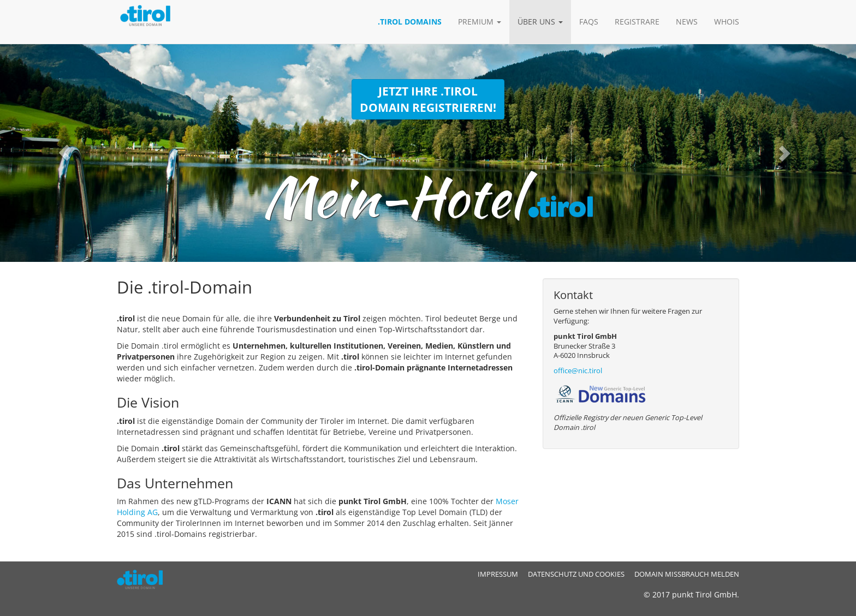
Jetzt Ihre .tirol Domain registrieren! (428, 99)
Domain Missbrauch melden (687, 574)
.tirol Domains (410, 22)
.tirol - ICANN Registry (144, 579)
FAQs (589, 22)
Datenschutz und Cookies (576, 574)
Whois (727, 22)
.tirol (155, 22)
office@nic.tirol (578, 371)
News (687, 22)
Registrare (637, 22)
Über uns (540, 22)
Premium (480, 22)
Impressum (498, 574)
